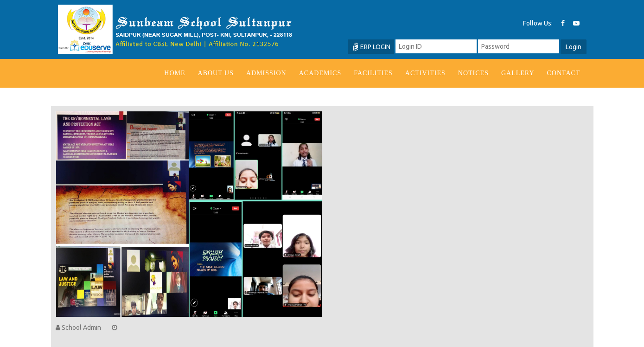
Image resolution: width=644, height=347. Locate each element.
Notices (473, 73)
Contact (564, 73)
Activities (425, 73)
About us (216, 73)
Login (574, 47)
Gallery (518, 73)
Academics (320, 73)
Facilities (373, 73)
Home (175, 73)
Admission (266, 73)
